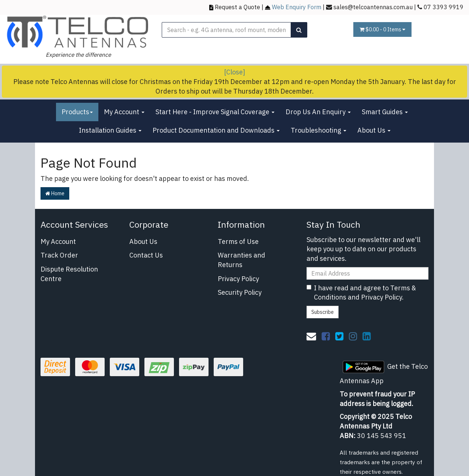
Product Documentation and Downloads (216, 130)
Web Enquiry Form (297, 7)
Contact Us (146, 255)
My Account (124, 112)
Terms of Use (238, 241)
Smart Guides (385, 112)
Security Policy (240, 292)
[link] (326, 336)
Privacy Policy (238, 279)
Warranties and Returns (241, 260)
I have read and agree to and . (361, 293)
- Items (382, 29)
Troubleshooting (318, 130)
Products (77, 112)
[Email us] (311, 336)
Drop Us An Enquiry (318, 112)
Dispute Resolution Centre (69, 274)
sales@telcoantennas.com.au (373, 7)
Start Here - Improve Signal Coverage (215, 112)
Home (55, 193)
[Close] (234, 72)
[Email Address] (367, 273)
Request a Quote (237, 7)
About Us (374, 130)
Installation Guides (110, 130)
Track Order (59, 255)
